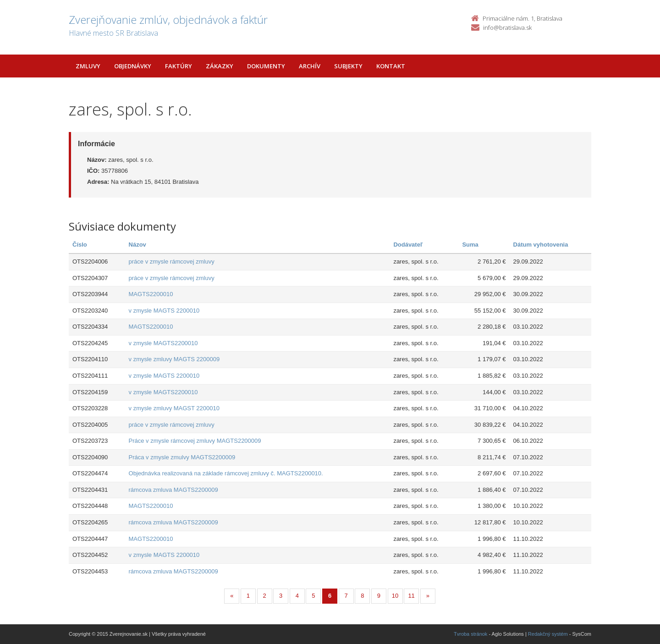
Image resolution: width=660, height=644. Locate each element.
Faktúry (179, 66)
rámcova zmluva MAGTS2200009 (173, 490)
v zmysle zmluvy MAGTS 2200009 (174, 359)
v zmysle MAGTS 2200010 (164, 311)
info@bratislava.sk (507, 28)
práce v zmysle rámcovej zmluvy (172, 261)
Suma (470, 245)
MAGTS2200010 (151, 294)
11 (411, 596)
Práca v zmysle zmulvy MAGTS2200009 (182, 457)
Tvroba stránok (470, 634)
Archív (310, 66)
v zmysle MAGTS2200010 (163, 343)
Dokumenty (266, 66)
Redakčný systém (548, 634)
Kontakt (391, 66)
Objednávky (133, 66)
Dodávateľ (408, 245)
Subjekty (348, 66)
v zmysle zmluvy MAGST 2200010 (174, 408)
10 (395, 596)
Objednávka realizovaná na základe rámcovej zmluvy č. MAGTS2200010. (226, 473)
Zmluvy (88, 66)
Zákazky (220, 66)
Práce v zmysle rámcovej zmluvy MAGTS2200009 (195, 441)
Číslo (80, 245)
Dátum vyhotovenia (541, 245)
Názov (137, 245)
